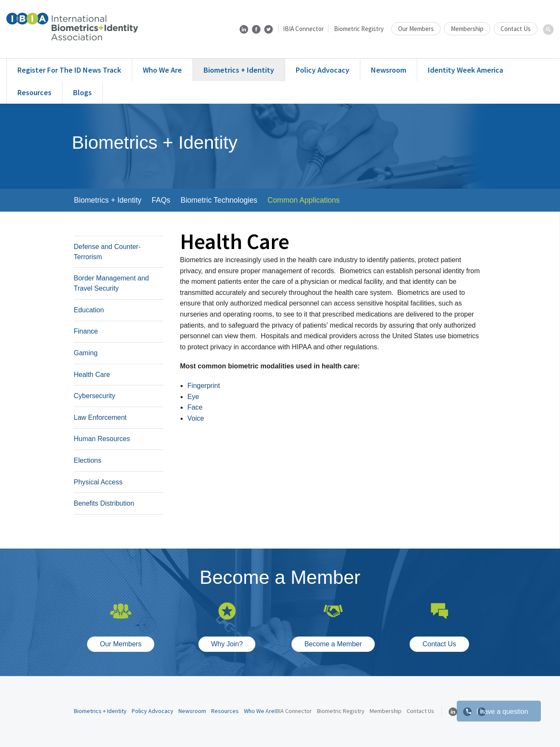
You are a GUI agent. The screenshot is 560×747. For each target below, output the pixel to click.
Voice (196, 418)
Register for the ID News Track (69, 70)
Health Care (92, 375)
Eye (193, 397)
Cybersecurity (95, 396)
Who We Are (162, 70)
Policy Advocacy (322, 70)
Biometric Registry (359, 29)
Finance (86, 331)
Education (89, 310)
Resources (34, 92)
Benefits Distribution (104, 503)
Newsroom (389, 70)
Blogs (82, 92)
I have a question (497, 712)
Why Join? (227, 644)
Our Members (416, 29)
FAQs (161, 200)
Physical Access (98, 482)
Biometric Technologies (219, 200)
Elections (88, 460)
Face (195, 407)
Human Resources (102, 439)
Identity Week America (465, 70)
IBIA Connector (303, 29)
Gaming (86, 353)
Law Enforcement (100, 417)
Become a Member (333, 644)
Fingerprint (204, 386)
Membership (467, 29)
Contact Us (516, 29)
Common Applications (304, 200)
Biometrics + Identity (239, 70)
